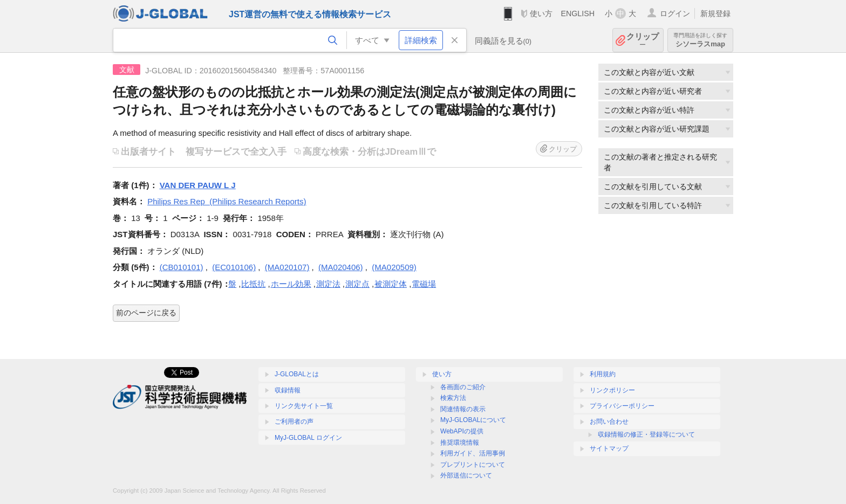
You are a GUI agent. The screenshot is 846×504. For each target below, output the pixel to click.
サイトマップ (609, 448)
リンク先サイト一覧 (304, 406)
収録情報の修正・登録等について (646, 434)
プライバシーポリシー (622, 406)
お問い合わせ (609, 422)
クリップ (643, 40)
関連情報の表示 (463, 409)
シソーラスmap (700, 40)
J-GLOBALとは (297, 374)
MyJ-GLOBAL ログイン (308, 438)
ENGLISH (578, 13)
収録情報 (288, 390)
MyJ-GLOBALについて (473, 420)
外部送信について (466, 475)
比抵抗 (253, 284)
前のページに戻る (146, 313)
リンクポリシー (612, 390)
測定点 (357, 284)
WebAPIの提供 (462, 431)
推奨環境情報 (460, 443)
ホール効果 (291, 284)
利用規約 (603, 374)
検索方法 (453, 398)
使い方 (541, 13)
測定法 (328, 284)
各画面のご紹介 (463, 387)
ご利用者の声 (294, 422)
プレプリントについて (473, 465)
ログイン (675, 13)
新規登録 (715, 13)
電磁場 (424, 284)
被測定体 (391, 284)
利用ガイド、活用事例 (473, 453)
